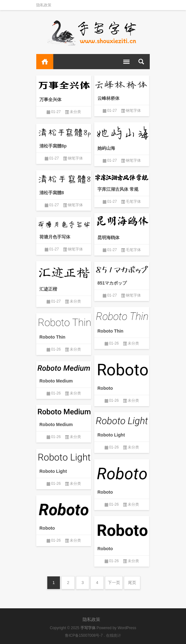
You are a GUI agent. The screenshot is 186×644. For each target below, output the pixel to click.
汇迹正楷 (48, 289)
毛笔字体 (133, 202)
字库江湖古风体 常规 (118, 189)
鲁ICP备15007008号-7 (84, 635)
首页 (45, 62)
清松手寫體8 (52, 193)
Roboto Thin (110, 331)
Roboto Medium (56, 381)
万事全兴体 (50, 99)
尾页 (132, 583)
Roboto (105, 388)
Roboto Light (111, 435)
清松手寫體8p (53, 146)
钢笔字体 (133, 111)
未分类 (75, 112)
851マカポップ (112, 283)
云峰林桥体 (108, 98)
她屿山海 (106, 148)
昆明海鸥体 (108, 238)
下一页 (114, 583)
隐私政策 (44, 5)
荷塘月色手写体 (55, 237)
